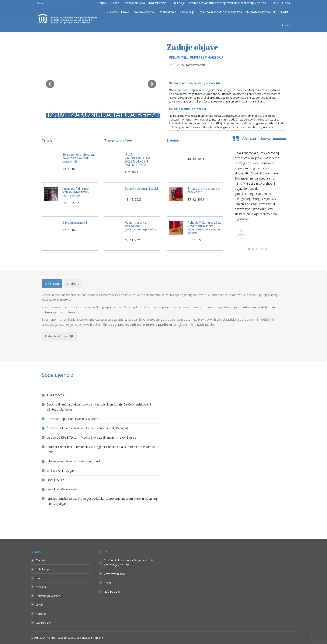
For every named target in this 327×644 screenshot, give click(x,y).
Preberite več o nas (59, 336)
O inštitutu (52, 284)
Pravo (108, 583)
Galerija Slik (44, 623)
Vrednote (73, 284)
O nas (40, 605)
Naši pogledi (112, 592)
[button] (249, 249)
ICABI (39, 578)
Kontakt (41, 614)
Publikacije (43, 569)
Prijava (292, 3)
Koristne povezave (48, 596)
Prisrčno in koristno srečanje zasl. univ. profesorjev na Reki (129, 563)
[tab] (52, 284)
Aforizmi (41, 587)
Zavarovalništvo (114, 574)
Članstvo (41, 560)
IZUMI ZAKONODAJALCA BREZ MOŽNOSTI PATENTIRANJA (151, 115)
